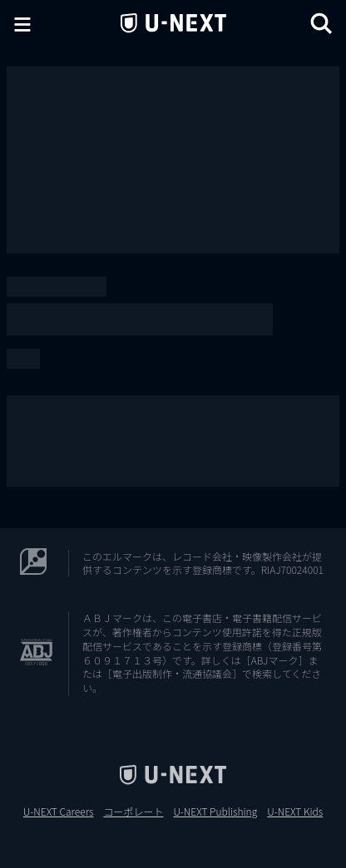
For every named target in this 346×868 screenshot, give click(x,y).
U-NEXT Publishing (215, 812)
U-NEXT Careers (59, 812)
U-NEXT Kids (295, 812)
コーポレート (133, 812)
